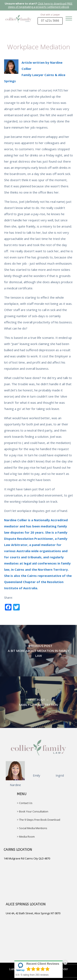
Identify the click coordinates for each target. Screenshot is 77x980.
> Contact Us (25, 803)
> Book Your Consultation (33, 811)
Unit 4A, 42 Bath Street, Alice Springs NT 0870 (33, 913)
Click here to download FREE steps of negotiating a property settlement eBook (40, 5)
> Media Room (26, 837)
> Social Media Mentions (32, 828)
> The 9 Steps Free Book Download (38, 820)
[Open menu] (69, 22)
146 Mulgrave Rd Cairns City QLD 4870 (27, 858)
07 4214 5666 (50, 21)
